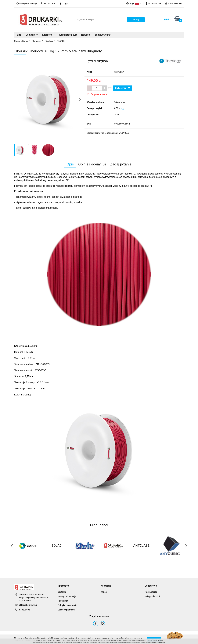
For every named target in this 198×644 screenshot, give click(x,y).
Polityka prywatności (68, 605)
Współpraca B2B (68, 35)
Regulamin (63, 601)
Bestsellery (32, 35)
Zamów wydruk (103, 35)
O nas (104, 592)
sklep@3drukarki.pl (28, 605)
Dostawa (62, 592)
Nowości (86, 35)
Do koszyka (123, 88)
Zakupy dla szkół (153, 596)
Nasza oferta (151, 592)
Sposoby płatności (66, 610)
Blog (19, 35)
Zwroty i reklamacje (67, 596)
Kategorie (48, 35)
